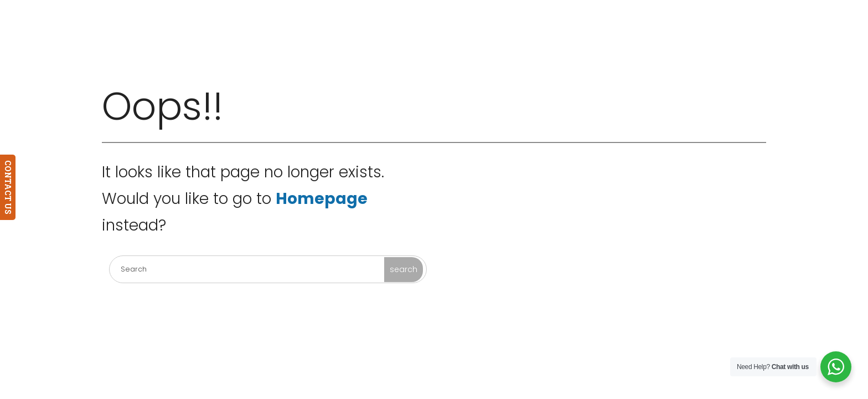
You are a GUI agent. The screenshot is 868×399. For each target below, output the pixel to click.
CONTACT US (8, 187)
